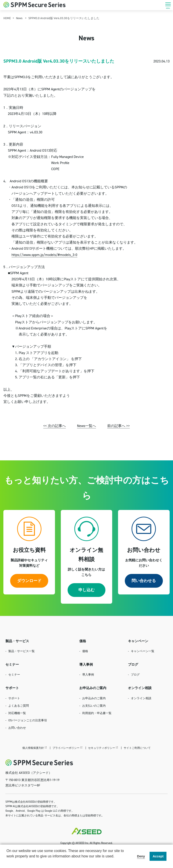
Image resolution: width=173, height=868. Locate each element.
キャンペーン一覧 (143, 651)
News (19, 18)
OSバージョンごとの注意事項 (28, 720)
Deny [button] (141, 856)
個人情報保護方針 (33, 748)
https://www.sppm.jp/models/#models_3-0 (44, 255)
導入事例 (88, 674)
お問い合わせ (17, 728)
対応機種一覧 (17, 713)
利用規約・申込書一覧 (97, 713)
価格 (85, 651)
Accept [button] (158, 856)
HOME (7, 18)
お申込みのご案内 (94, 698)
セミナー (14, 674)
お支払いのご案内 (94, 706)
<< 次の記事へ (55, 426)
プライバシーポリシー (66, 748)
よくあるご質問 (19, 706)
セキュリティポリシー (102, 748)
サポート (14, 698)
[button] (7, 862)
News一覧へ (86, 426)
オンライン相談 (141, 698)
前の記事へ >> (118, 426)
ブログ (135, 674)
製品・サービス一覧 (22, 651)
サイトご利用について (137, 748)
